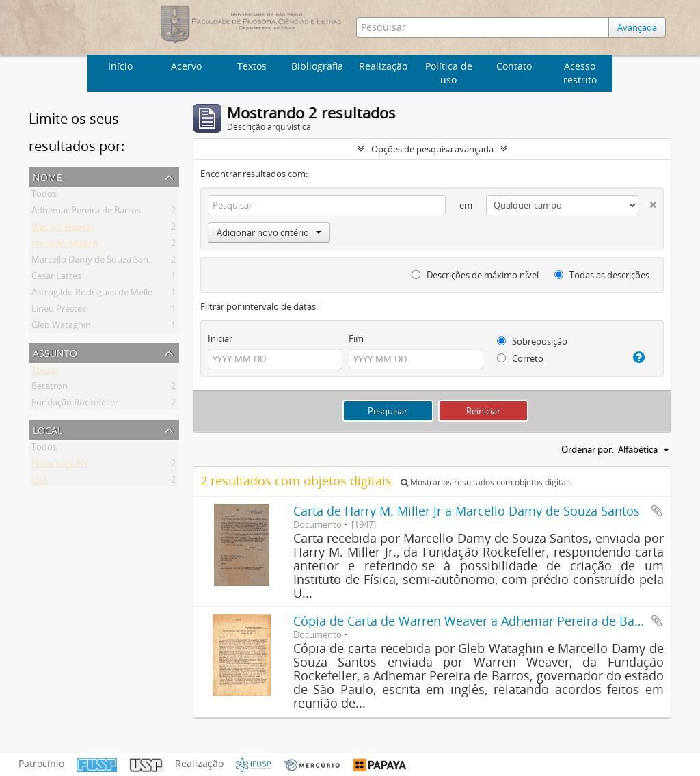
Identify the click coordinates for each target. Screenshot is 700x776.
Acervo (186, 66)
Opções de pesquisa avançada (432, 149)
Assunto (55, 352)
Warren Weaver (63, 229)
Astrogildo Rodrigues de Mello (92, 295)
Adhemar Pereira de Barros (86, 213)
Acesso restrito (580, 73)
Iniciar (220, 338)
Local (48, 429)
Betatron (50, 388)
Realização (383, 66)
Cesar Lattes (56, 278)
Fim (356, 338)
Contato (514, 66)
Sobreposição (532, 341)
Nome (48, 176)
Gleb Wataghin (61, 327)
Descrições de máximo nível (475, 275)
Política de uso (449, 73)
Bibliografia (317, 66)
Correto (520, 358)
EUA (40, 482)
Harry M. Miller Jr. (66, 245)
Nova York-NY (60, 466)
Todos (44, 196)
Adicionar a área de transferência (657, 511)
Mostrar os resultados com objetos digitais (486, 482)
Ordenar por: (588, 449)
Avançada (637, 27)
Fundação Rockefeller (75, 405)
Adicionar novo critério (269, 232)
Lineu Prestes (59, 311)
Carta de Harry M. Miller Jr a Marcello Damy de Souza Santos (467, 511)
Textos (252, 66)
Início (120, 66)
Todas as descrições (602, 275)
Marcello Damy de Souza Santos (96, 262)
